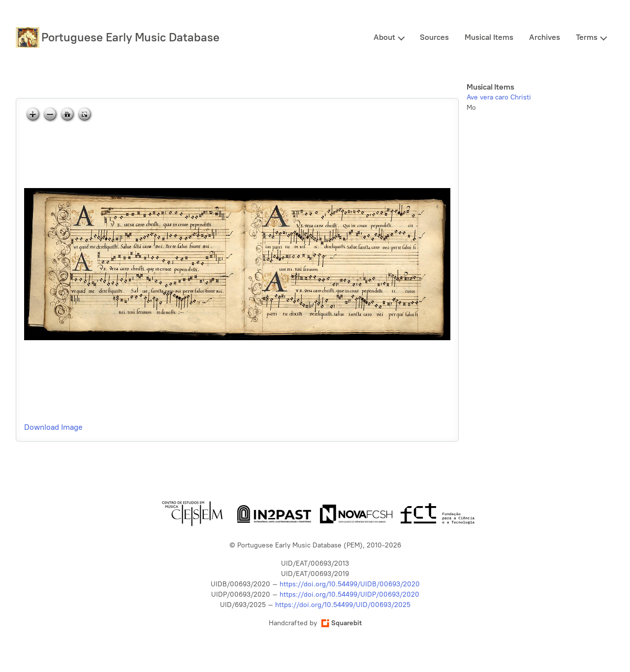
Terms (587, 37)
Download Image (53, 427)
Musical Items (489, 37)
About (384, 37)
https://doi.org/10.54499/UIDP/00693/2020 (349, 594)
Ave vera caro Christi (499, 97)
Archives (545, 37)
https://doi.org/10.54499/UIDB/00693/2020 (350, 584)
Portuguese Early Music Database (130, 37)
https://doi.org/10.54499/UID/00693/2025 (343, 605)
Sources (434, 37)
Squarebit (342, 623)
